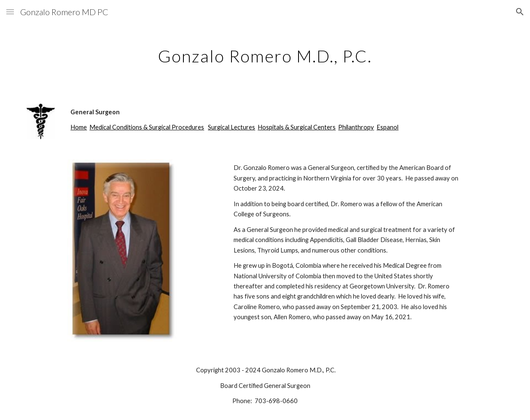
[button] (10, 12)
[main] (265, 53)
